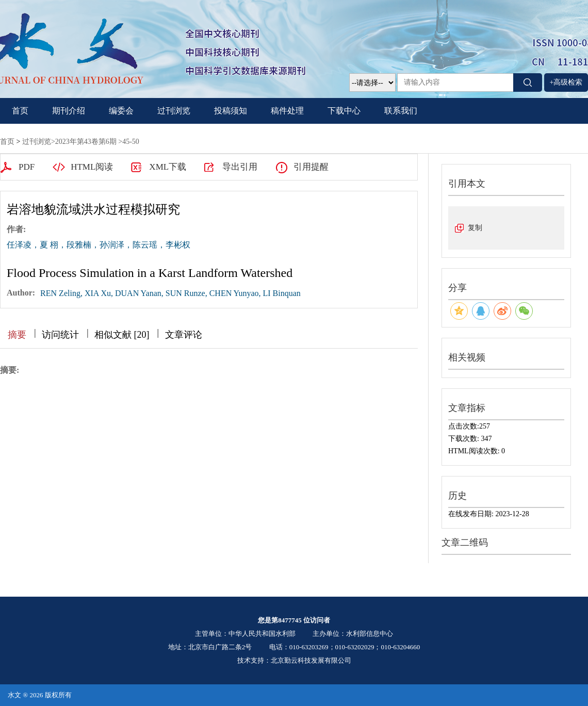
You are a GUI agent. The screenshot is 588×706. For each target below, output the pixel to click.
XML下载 (168, 167)
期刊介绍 (69, 111)
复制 (475, 228)
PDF (27, 167)
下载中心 (344, 111)
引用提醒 (311, 167)
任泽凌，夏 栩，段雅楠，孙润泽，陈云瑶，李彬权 (99, 245)
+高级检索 (566, 82)
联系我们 (401, 111)
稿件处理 (287, 111)
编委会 (121, 111)
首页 (20, 111)
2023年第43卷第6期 (86, 142)
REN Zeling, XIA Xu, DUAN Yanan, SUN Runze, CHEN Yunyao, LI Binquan (170, 293)
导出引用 (240, 167)
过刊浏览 (174, 111)
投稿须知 (231, 111)
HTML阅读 (92, 167)
